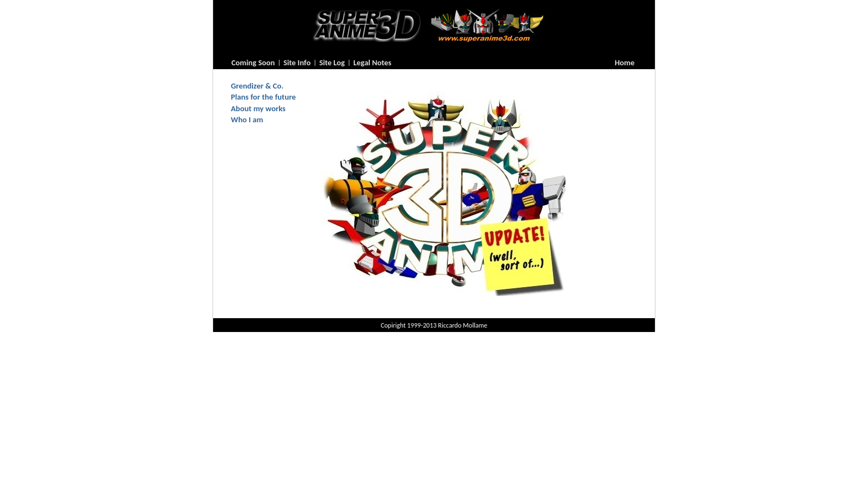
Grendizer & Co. (257, 86)
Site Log (332, 63)
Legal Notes (372, 63)
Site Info (297, 63)
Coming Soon (253, 63)
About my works (258, 108)
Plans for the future (263, 97)
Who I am (247, 120)
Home (625, 63)
